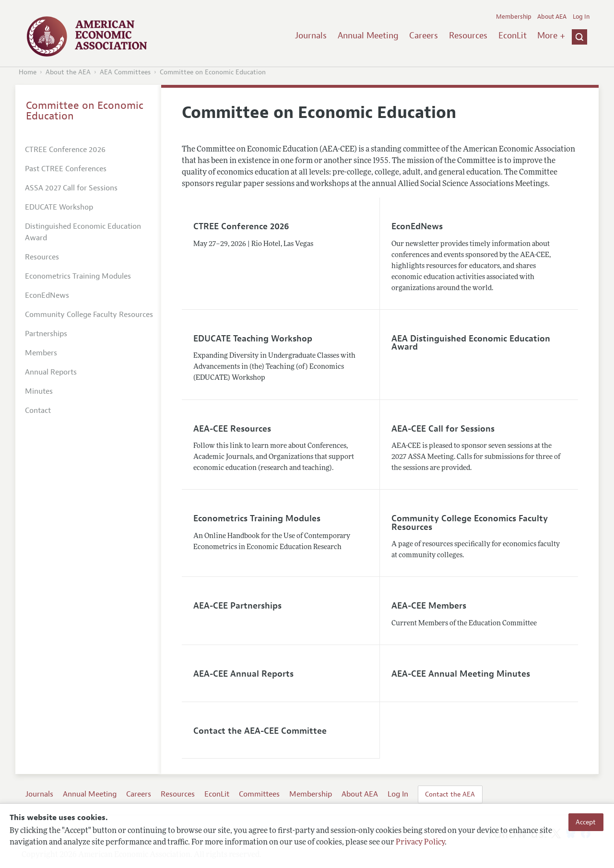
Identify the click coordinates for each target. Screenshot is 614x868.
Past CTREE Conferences (66, 169)
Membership (514, 17)
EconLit (513, 35)
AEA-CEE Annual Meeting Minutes (461, 674)
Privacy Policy (420, 843)
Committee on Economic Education (213, 72)
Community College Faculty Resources (89, 315)
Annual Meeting (368, 35)
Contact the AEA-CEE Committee (260, 731)
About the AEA (68, 72)
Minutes (39, 391)
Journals (311, 35)
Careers (424, 35)
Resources (468, 35)
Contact (38, 411)
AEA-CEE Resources (232, 429)
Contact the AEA (450, 794)
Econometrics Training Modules (257, 518)
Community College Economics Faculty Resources (470, 523)
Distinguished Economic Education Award (83, 232)
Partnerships (46, 334)
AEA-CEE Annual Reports (243, 674)
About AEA (552, 17)
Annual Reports (51, 372)
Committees (259, 794)
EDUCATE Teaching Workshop (253, 339)
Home (28, 72)
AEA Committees (125, 72)
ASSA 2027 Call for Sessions (71, 188)
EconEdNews (417, 226)
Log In (581, 17)
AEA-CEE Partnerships (237, 606)
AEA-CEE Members (429, 606)
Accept (586, 822)
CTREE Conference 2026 (241, 226)
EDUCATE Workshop (59, 207)
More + (551, 35)
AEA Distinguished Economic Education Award (471, 343)
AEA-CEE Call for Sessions (443, 429)
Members (41, 353)
